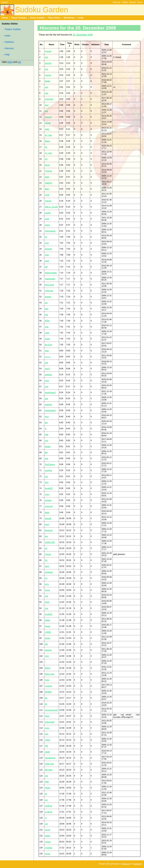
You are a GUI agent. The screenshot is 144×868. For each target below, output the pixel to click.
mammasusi (50, 231)
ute (46, 303)
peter (47, 129)
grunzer (48, 51)
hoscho (48, 75)
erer (47, 386)
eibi (46, 398)
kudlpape (49, 572)
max (47, 327)
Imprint (4, 2)
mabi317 (49, 183)
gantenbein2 (50, 392)
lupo (47, 105)
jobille (47, 752)
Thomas (48, 171)
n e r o (48, 357)
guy (46, 800)
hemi (47, 524)
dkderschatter (51, 273)
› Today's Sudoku (12, 29)
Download (69, 18)
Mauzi (47, 141)
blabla (47, 81)
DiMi (47, 782)
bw (46, 698)
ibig (46, 536)
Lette (47, 333)
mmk (47, 219)
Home (5, 18)
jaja (46, 111)
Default (132, 2)
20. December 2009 (83, 35)
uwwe (47, 225)
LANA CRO (50, 542)
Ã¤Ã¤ (47, 321)
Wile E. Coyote (51, 207)
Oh (46, 560)
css (19, 62)
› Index (7, 36)
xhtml (10, 62)
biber (47, 177)
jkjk (46, 423)
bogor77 (48, 117)
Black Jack (50, 674)
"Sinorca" (126, 864)
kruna (47, 590)
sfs (46, 548)
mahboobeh (50, 279)
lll (45, 428)
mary (47, 255)
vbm (47, 482)
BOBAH (48, 692)
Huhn (47, 680)
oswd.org (137, 864)
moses (48, 842)
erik (46, 776)
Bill (46, 452)
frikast (47, 788)
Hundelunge (50, 758)
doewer (48, 297)
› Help (7, 55)
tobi (46, 363)
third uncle (49, 285)
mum (47, 494)
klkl (46, 644)
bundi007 (49, 488)
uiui (46, 476)
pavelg (48, 213)
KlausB (48, 518)
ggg (46, 596)
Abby (47, 189)
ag (46, 794)
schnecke (49, 99)
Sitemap (116, 2)
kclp (47, 734)
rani (46, 87)
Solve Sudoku (37, 18)
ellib (47, 434)
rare (47, 93)
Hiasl (47, 716)
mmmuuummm (51, 710)
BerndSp (49, 770)
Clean (140, 2)
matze (48, 740)
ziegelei (48, 500)
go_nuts (48, 135)
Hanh (47, 602)
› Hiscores (9, 48)
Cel (46, 824)
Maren (48, 668)
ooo (46, 440)
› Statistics (9, 42)
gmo (47, 417)
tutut (47, 351)
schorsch (49, 506)
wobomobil (50, 722)
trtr (46, 147)
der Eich (48, 345)
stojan (47, 638)
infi (46, 159)
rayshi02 (49, 614)
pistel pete (49, 764)
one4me (48, 470)
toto (46, 458)
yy (46, 818)
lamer (47, 165)
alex (47, 309)
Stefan (48, 446)
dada (47, 512)
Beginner (49, 530)
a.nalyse (49, 686)
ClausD (48, 201)
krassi (47, 339)
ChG (47, 656)
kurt (46, 57)
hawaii (48, 123)
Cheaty (48, 554)
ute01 (47, 369)
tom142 (48, 63)
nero (47, 584)
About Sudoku (19, 18)
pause (48, 626)
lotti (46, 315)
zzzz (47, 243)
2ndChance (50, 464)
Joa (46, 608)
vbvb (47, 566)
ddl (46, 267)
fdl (46, 704)
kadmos (48, 650)
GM (46, 746)
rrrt (46, 578)
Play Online (54, 18)
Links (81, 18)
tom (46, 69)
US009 (48, 632)
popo (47, 728)
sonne (48, 830)
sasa (47, 261)
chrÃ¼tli (48, 806)
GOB (47, 195)
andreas (48, 249)
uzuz (47, 380)
